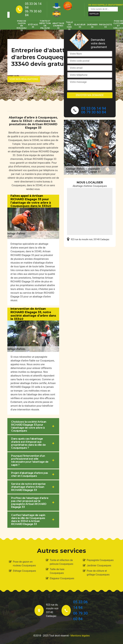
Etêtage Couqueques (24, 571)
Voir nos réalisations (24, 79)
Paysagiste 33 (105, 26)
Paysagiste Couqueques (100, 560)
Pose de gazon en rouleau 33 (22, 26)
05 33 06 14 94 (33, 6)
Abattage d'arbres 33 (58, 26)
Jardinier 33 (92, 26)
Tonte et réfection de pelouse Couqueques (61, 562)
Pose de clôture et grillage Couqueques (98, 573)
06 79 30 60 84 (33, 13)
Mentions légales (80, 636)
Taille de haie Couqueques (57, 571)
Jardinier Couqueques (99, 565)
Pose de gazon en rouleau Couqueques (24, 564)
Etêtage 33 (33, 26)
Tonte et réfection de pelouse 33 (45, 26)
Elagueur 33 (80, 26)
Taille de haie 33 (69, 26)
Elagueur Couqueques (62, 578)
